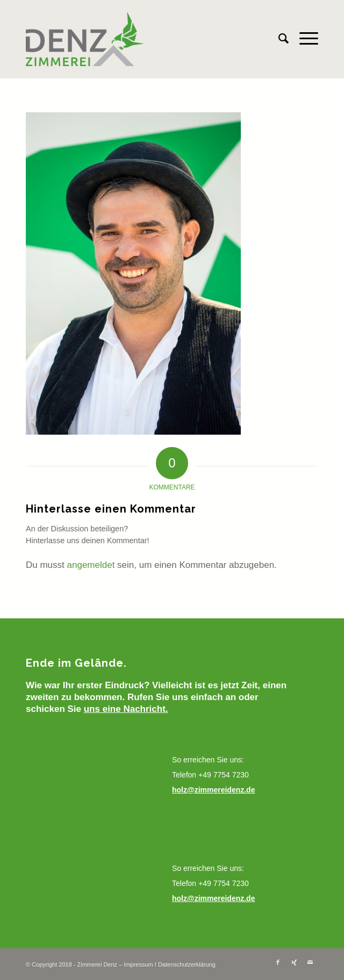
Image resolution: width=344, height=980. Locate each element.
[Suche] (278, 39)
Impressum (138, 964)
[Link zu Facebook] (278, 962)
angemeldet (91, 565)
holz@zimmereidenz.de (213, 790)
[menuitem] (278, 39)
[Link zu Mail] (310, 962)
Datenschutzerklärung (187, 964)
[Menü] (303, 39)
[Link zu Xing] (294, 962)
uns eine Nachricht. (126, 709)
